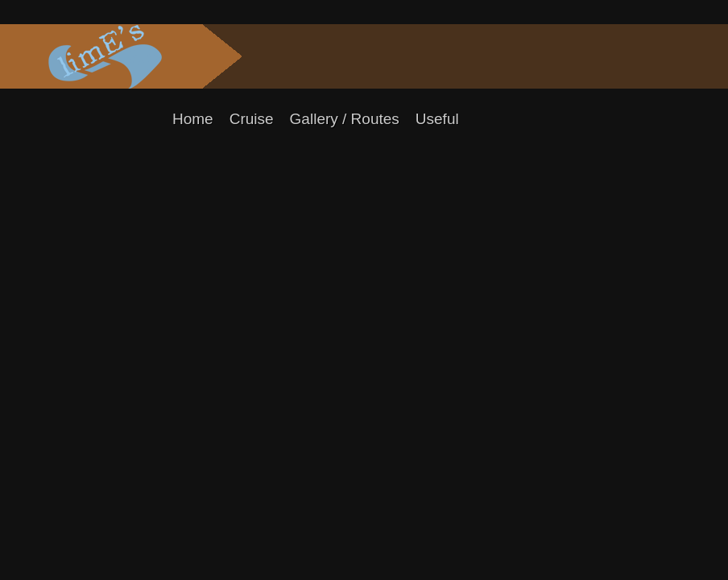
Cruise (252, 119)
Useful (437, 119)
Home (193, 119)
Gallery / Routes (345, 119)
